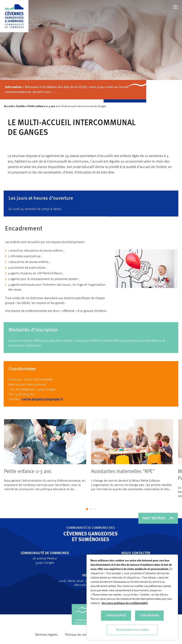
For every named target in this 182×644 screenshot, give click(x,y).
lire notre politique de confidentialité (125, 603)
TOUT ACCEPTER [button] (116, 616)
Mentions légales (46, 635)
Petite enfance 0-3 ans (42, 106)
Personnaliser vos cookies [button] (132, 630)
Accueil (9, 106)
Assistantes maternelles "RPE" (123, 476)
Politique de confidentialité (83, 635)
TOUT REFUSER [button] (149, 616)
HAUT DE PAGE (158, 518)
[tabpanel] (45, 460)
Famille (21, 106)
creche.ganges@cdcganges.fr (42, 402)
